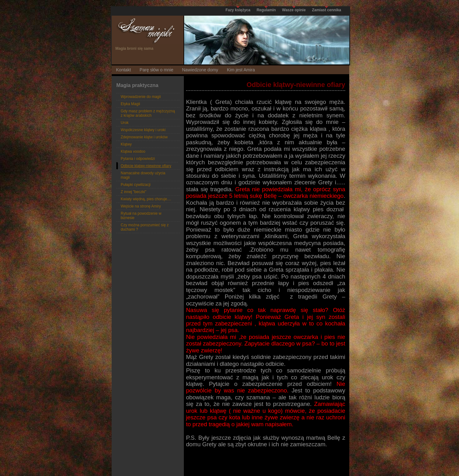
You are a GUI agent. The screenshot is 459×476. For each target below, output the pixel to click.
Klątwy (126, 144)
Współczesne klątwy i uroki (143, 130)
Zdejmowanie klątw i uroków (144, 137)
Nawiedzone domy (200, 70)
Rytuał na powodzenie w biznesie (141, 216)
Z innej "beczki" (134, 192)
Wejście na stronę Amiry (141, 206)
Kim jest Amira (241, 70)
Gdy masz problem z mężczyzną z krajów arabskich (148, 113)
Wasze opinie (294, 10)
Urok (125, 123)
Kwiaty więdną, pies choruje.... (146, 199)
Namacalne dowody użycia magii (143, 175)
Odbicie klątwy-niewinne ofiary (146, 166)
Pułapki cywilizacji (136, 185)
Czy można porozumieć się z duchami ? (145, 227)
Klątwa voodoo (133, 151)
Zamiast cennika (327, 10)
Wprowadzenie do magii (141, 97)
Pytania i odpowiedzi (138, 159)
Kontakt (124, 70)
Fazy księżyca (238, 10)
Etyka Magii (130, 104)
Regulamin (266, 10)
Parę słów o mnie (157, 70)
